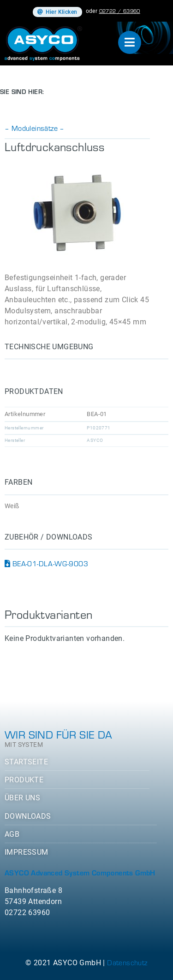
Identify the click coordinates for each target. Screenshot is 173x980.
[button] (57, 12)
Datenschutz (127, 962)
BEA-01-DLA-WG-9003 (46, 563)
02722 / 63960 (120, 11)
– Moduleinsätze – (35, 128)
